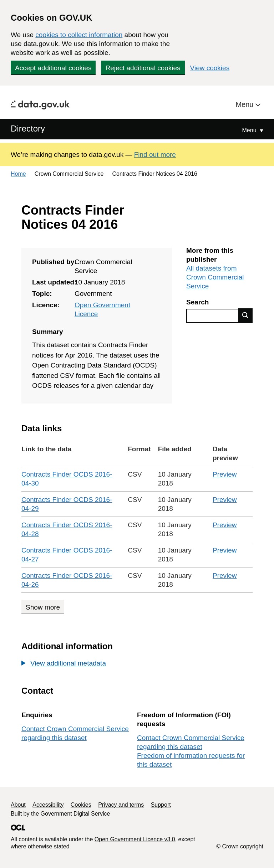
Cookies (81, 805)
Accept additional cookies (53, 68)
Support (161, 805)
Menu (245, 104)
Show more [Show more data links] (43, 607)
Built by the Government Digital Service (60, 814)
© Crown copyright (240, 846)
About (18, 805)
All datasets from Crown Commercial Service (215, 277)
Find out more (155, 155)
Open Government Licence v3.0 (135, 839)
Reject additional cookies (143, 68)
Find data (245, 315)
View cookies (210, 68)
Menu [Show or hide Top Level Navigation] (250, 130)
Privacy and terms (121, 805)
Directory (28, 129)
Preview (225, 474)
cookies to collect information (79, 35)
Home (18, 174)
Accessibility (48, 805)
